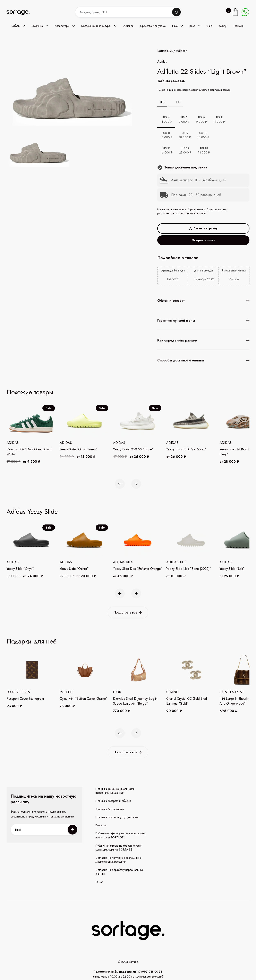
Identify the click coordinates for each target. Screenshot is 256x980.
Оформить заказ (203, 240)
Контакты (101, 825)
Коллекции (165, 51)
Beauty (222, 26)
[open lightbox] (39, 149)
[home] (21, 12)
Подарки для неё (32, 641)
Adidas (181, 51)
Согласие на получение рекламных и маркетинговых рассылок (118, 860)
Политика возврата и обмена (113, 801)
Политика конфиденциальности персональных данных (115, 791)
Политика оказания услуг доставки (117, 817)
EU (178, 102)
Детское (128, 26)
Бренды (238, 26)
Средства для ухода (153, 26)
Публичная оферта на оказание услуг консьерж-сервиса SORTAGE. (119, 848)
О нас (99, 882)
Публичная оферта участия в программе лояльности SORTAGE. (120, 835)
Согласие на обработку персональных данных (119, 872)
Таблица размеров (171, 81)
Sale (209, 26)
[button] (18, 26)
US (162, 102)
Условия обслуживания (110, 809)
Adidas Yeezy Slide (32, 512)
